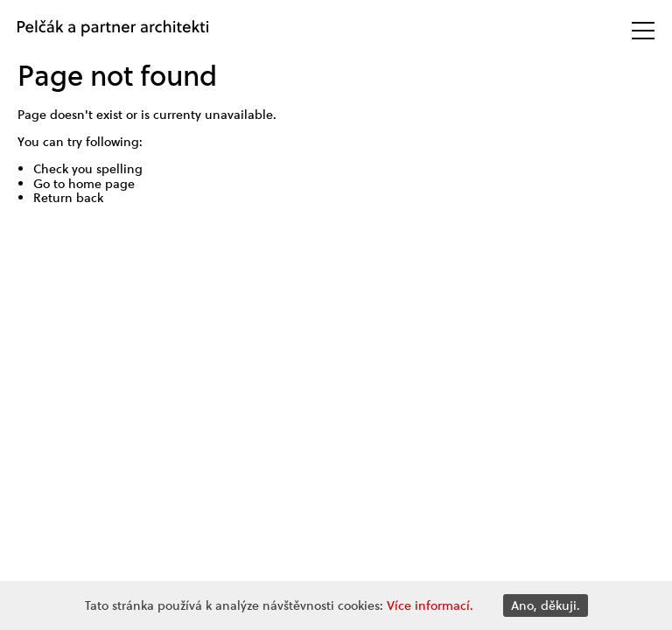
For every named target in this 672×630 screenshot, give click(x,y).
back (90, 198)
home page (101, 184)
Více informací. (430, 605)
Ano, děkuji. (546, 605)
